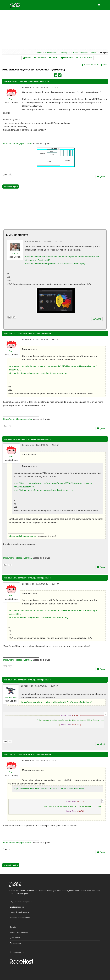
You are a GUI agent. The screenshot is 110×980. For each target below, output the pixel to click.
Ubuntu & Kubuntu (81, 53)
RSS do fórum (84, 58)
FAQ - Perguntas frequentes (21, 902)
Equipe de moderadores (19, 912)
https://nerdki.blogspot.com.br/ (18, 144)
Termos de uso (15, 943)
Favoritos (95, 65)
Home (40, 53)
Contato (13, 927)
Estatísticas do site (17, 907)
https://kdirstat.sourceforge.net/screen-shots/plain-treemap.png (55, 264)
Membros (67, 58)
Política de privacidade (19, 932)
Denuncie (86, 65)
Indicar (104, 65)
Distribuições (65, 53)
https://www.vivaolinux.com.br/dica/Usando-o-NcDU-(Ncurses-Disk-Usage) (57, 702)
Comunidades (51, 53)
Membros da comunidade (20, 918)
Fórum (94, 53)
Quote (101, 177)
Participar (40, 58)
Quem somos (15, 938)
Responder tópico (11, 187)
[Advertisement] (55, 30)
